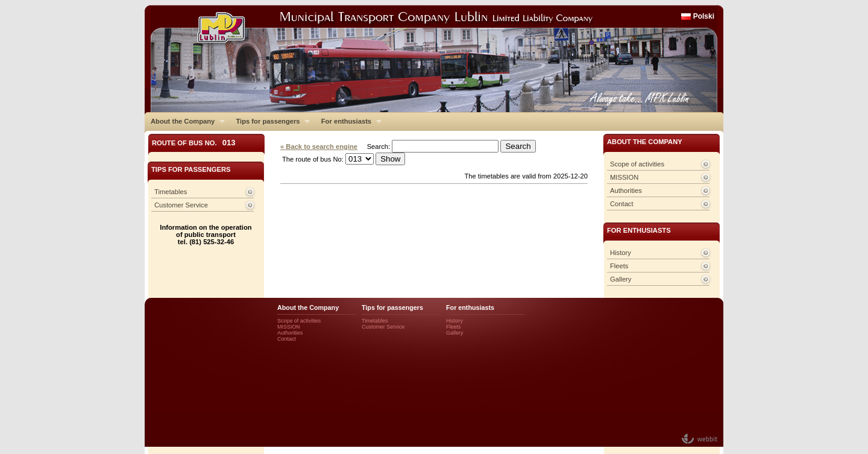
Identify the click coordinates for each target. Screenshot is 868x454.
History (621, 253)
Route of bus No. (194, 143)
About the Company (185, 121)
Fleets (619, 266)
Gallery (621, 279)
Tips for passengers (270, 121)
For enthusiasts (348, 121)
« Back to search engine (319, 147)
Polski (704, 16)
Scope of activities (637, 164)
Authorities (626, 191)
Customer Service (181, 205)
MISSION (624, 177)
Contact (622, 204)
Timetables (171, 192)
